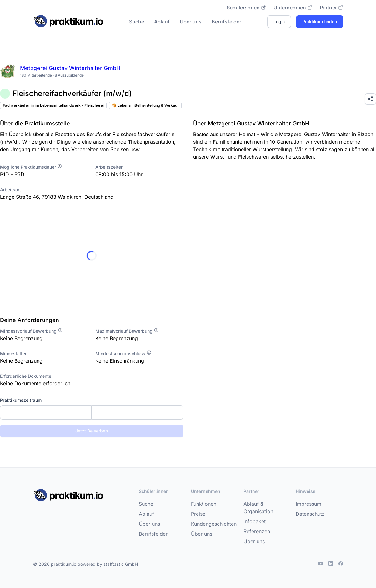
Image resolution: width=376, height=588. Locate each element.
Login (279, 21)
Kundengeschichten (214, 524)
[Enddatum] (137, 412)
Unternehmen (293, 8)
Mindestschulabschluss (123, 353)
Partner (331, 8)
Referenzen (257, 531)
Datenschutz (310, 514)
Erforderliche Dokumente (26, 376)
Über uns (191, 22)
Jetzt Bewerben (92, 431)
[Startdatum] (46, 412)
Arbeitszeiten (109, 167)
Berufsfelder (226, 22)
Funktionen (204, 504)
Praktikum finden (320, 21)
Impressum (308, 504)
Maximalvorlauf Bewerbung (127, 331)
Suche (137, 22)
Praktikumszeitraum (21, 400)
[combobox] (92, 412)
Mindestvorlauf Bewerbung (31, 331)
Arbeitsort (10, 189)
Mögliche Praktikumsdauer (31, 167)
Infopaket (255, 521)
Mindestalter (13, 353)
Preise (198, 514)
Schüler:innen (246, 8)
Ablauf (162, 22)
